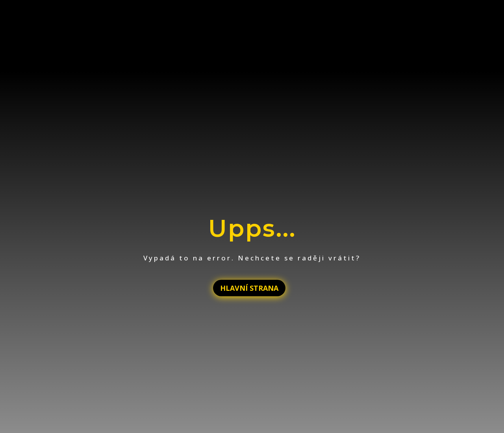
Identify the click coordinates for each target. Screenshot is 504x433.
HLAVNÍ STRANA (249, 288)
